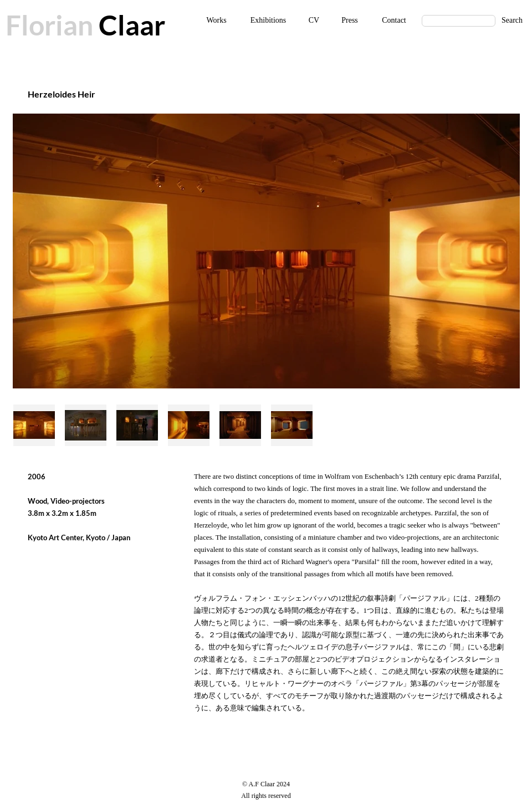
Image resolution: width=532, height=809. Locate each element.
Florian (49, 25)
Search (512, 20)
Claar (129, 25)
